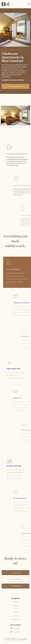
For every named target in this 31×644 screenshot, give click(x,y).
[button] (29, 4)
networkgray (23, 640)
